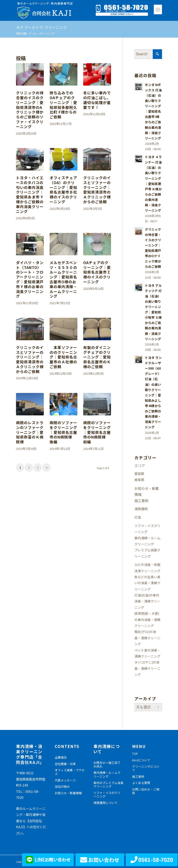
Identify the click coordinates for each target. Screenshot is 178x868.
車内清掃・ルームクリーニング (107, 774)
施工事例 (141, 500)
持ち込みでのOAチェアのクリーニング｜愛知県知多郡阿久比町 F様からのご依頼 (63, 105)
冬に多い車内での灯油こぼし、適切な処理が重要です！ (97, 100)
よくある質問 (141, 783)
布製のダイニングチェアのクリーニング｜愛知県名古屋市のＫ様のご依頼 (97, 357)
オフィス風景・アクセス (70, 772)
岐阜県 (139, 480)
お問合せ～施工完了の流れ (107, 765)
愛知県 (139, 474)
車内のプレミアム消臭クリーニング (108, 785)
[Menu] (158, 9)
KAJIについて (141, 760)
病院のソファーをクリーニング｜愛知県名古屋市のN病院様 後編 (63, 432)
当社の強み (62, 786)
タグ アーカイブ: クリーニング (41, 27)
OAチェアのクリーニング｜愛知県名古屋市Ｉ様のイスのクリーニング (97, 272)
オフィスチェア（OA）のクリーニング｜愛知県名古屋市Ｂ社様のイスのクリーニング (63, 190)
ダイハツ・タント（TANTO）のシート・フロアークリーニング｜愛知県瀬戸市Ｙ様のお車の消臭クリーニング (30, 279)
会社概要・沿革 (65, 764)
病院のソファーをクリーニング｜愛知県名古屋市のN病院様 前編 (97, 432)
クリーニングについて (146, 768)
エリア (140, 465)
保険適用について (105, 803)
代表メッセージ (65, 780)
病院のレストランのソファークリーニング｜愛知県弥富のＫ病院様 (30, 432)
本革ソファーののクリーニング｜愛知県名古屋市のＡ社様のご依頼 (63, 357)
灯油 (138, 517)
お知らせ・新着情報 (68, 793)
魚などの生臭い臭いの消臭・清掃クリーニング (147, 583)
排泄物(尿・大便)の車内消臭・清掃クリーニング (147, 619)
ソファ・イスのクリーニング (107, 795)
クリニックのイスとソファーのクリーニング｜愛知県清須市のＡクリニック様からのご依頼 (97, 190)
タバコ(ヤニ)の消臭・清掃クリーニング (147, 668)
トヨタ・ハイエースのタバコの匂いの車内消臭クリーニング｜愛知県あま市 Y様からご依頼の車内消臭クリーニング (30, 195)
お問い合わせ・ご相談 (146, 791)
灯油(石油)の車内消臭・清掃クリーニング (147, 601)
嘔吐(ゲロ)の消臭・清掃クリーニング (147, 638)
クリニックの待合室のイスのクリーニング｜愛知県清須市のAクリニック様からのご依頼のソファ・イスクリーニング (30, 110)
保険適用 (141, 509)
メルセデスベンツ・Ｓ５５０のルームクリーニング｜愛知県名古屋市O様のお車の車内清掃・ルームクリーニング (63, 279)
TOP (135, 754)
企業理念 (61, 757)
